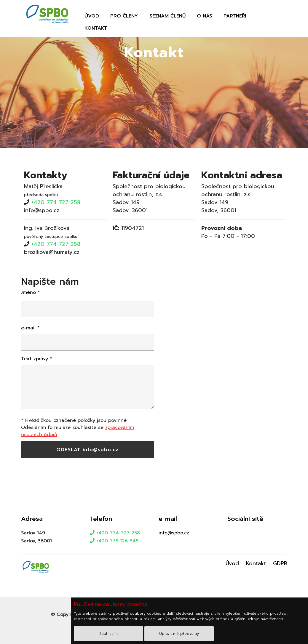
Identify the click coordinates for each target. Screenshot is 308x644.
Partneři (235, 16)
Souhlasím (108, 634)
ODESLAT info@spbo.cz (87, 450)
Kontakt (96, 28)
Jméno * (31, 292)
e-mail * (30, 328)
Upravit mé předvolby (179, 634)
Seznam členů (167, 16)
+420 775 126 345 (114, 541)
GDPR (280, 563)
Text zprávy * (37, 359)
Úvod (92, 16)
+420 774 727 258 (56, 202)
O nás (205, 16)
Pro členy (124, 16)
